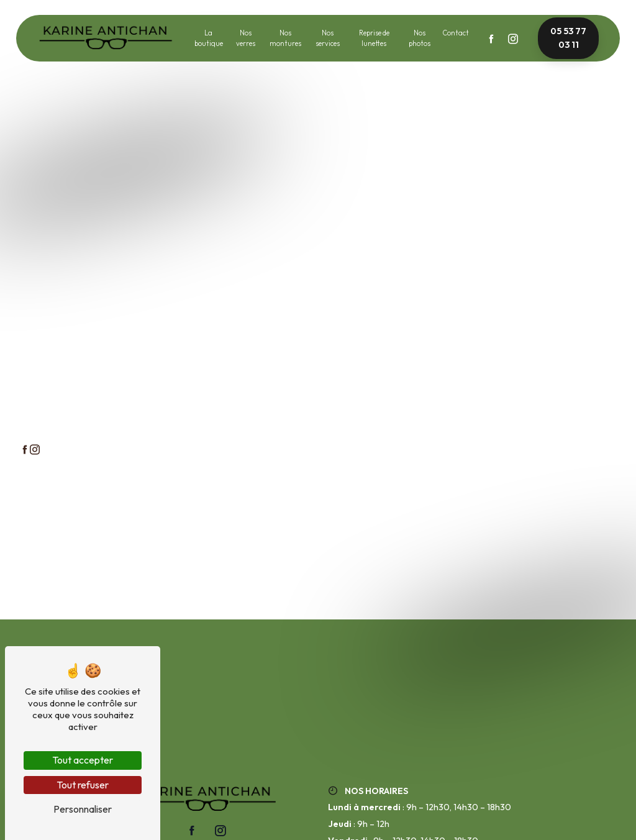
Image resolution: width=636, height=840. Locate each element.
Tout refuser (83, 785)
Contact (456, 33)
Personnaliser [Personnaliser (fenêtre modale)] (83, 809)
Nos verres (246, 38)
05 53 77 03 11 (568, 38)
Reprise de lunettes (374, 38)
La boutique (209, 38)
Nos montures (285, 38)
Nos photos (420, 38)
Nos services (328, 38)
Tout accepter (83, 760)
